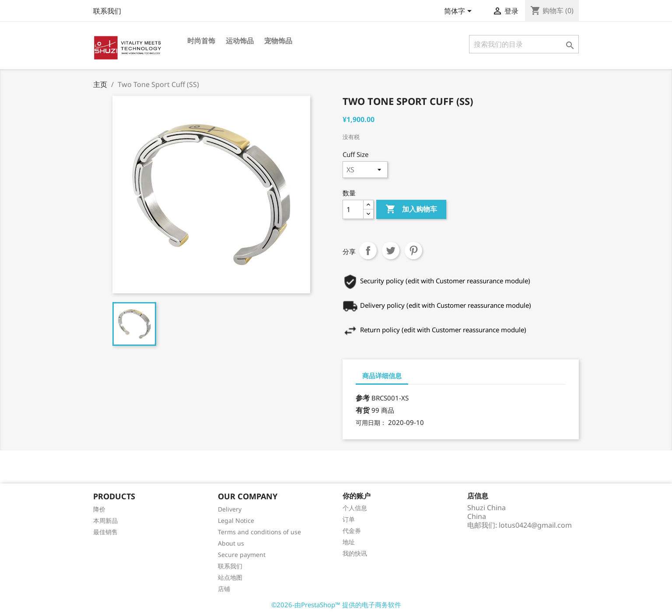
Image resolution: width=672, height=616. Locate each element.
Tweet (391, 251)
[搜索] (524, 44)
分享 (368, 251)
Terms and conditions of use (259, 532)
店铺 (224, 589)
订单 (349, 519)
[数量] (353, 209)
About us (231, 543)
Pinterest (413, 251)
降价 (99, 509)
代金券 (352, 531)
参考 (363, 398)
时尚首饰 (201, 41)
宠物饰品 (278, 41)
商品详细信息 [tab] (382, 376)
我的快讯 (355, 553)
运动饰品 (240, 41)
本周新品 (105, 520)
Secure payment (242, 555)
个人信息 (355, 508)
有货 (363, 410)
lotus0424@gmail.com (535, 525)
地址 (349, 542)
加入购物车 (411, 209)
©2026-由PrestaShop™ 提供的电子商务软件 (336, 605)
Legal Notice (236, 520)
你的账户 (357, 496)
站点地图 (230, 577)
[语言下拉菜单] (459, 12)
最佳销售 (105, 532)
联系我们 (107, 11)
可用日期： (371, 423)
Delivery (230, 509)
